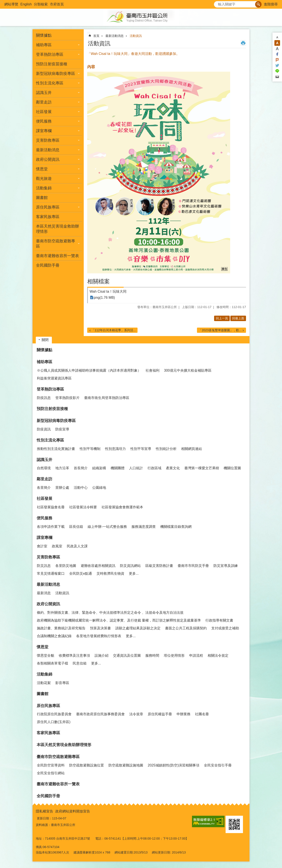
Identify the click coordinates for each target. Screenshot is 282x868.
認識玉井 (44, 460)
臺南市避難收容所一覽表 (57, 256)
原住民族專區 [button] (48, 207)
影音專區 (62, 683)
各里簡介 (44, 488)
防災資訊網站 (130, 566)
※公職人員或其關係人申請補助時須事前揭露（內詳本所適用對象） (89, 370)
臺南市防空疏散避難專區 (58, 757)
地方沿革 (62, 468)
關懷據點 (44, 35)
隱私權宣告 (44, 811)
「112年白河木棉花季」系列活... (114, 330)
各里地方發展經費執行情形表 (99, 636)
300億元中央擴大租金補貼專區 (188, 370)
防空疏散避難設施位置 (87, 765)
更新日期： (44, 818)
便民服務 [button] (44, 121)
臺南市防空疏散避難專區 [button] (56, 244)
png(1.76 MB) (104, 298)
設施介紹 (102, 656)
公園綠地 (99, 488)
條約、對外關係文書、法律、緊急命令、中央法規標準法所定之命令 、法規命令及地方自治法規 (110, 613)
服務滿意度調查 (144, 527)
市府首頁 (57, 4)
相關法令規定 (218, 656)
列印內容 (243, 43)
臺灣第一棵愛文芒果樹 (202, 468)
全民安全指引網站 (51, 773)
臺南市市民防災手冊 (193, 566)
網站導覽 (11, 4)
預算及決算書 (100, 628)
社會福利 (152, 370)
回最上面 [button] (238, 318)
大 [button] (277, 49)
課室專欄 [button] (44, 131)
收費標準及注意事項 (74, 656)
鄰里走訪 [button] (44, 102)
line (277, 71)
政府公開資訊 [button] (48, 159)
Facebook (277, 54)
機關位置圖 (232, 468)
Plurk (277, 60)
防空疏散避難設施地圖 (126, 765)
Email (277, 77)
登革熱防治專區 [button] (50, 54)
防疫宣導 (62, 429)
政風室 (57, 546)
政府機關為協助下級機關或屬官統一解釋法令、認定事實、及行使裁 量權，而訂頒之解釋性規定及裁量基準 (119, 620)
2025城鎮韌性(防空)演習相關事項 (174, 765)
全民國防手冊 (48, 265)
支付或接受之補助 (225, 628)
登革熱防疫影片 (67, 398)
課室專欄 (44, 538)
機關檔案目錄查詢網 (176, 527)
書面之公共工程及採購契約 (186, 628)
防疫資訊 (44, 429)
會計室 (42, 546)
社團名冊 (202, 714)
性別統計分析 (166, 449)
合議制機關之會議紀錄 (54, 636)
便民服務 (44, 518)
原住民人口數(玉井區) (54, 722)
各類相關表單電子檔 (52, 663)
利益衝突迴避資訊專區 (54, 378)
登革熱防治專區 (50, 389)
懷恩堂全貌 (46, 656)
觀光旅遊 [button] (44, 179)
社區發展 (44, 499)
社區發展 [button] (44, 112)
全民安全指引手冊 (218, 765)
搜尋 (217, 3)
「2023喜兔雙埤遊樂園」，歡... (220, 330)
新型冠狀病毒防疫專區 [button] (56, 74)
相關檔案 (98, 281)
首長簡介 (81, 468)
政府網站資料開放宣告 (73, 811)
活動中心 (81, 488)
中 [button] (277, 43)
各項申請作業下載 (51, 527)
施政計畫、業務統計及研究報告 (61, 628)
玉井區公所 (141, 17)
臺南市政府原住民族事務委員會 (100, 714)
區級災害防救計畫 (159, 566)
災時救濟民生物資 (110, 573)
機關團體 (118, 468)
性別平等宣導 (141, 449)
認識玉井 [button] (44, 93)
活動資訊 (136, 36)
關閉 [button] (45, 340)
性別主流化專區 (50, 440)
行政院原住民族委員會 (54, 714)
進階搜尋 (271, 4)
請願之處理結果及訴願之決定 (138, 628)
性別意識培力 (115, 449)
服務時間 (152, 656)
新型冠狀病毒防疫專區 (56, 421)
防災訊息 (44, 566)
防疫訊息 (44, 398)
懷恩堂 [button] (42, 169)
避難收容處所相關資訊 (98, 566)
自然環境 (44, 468)
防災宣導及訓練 (226, 566)
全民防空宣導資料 (51, 765)
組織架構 (99, 468)
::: (1, 2)
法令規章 (136, 714)
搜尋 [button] (258, 4)
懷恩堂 (43, 647)
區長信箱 (76, 527)
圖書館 (42, 198)
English (26, 4)
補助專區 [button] (44, 45)
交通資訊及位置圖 (127, 656)
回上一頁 (222, 318)
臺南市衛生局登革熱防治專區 (107, 398)
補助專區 (44, 362)
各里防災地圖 (66, 566)
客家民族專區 (48, 217)
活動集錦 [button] (44, 188)
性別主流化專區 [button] (50, 83)
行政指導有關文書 (219, 620)
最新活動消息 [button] (48, 150)
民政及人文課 (77, 546)
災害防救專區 (48, 557)
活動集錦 (44, 674)
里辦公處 (62, 488)
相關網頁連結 (192, 449)
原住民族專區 (48, 706)
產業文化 (173, 468)
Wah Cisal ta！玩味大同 (108, 291)
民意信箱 (80, 663)
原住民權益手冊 (160, 714)
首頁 (96, 36)
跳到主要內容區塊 (2, 2)
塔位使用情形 (174, 656)
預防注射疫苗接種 (52, 64)
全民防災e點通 (81, 573)
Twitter (277, 66)
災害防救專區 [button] (48, 140)
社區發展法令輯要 (83, 507)
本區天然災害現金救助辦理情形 (57, 229)
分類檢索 (41, 4)
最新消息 (44, 593)
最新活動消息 (115, 36)
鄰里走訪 (44, 479)
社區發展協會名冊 (51, 507)
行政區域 (154, 468)
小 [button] (277, 37)
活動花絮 (44, 683)
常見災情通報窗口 (51, 573)
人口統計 (136, 468)
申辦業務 (184, 714)
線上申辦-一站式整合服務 (107, 527)
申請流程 (196, 656)
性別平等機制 (90, 449)
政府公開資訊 (48, 604)
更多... (134, 573)
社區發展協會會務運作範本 (122, 507)
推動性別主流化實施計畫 (56, 449)
